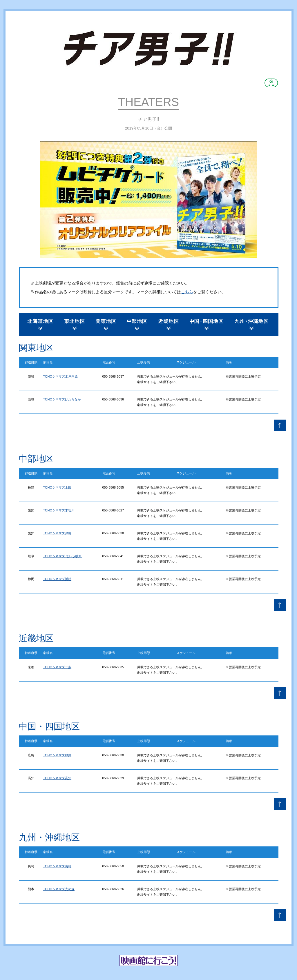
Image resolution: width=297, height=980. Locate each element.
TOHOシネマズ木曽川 (59, 510)
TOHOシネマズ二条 (57, 667)
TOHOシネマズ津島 (57, 533)
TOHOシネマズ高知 (57, 778)
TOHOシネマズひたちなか (62, 399)
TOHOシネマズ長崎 (57, 866)
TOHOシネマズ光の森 (59, 889)
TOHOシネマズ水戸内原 (61, 376)
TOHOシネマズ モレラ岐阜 (63, 556)
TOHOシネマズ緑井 (57, 755)
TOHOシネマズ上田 (57, 487)
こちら (187, 292)
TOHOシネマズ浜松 (57, 579)
